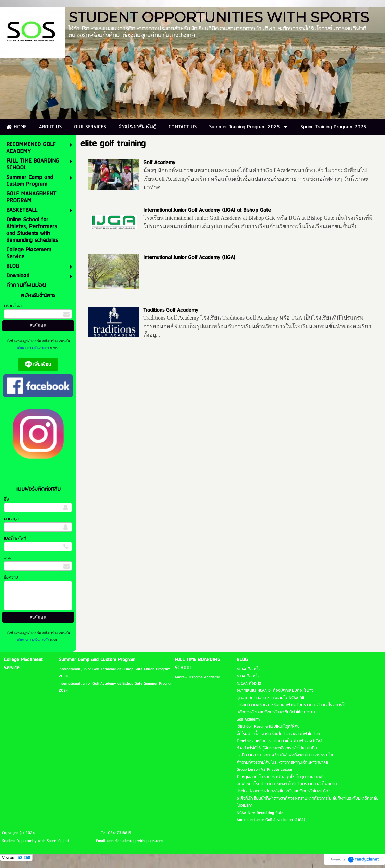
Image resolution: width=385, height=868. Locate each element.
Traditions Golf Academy (171, 310)
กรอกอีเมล (13, 306)
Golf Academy (159, 163)
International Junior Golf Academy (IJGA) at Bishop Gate (207, 210)
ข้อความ (11, 577)
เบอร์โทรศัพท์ (15, 538)
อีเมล (8, 558)
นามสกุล (11, 519)
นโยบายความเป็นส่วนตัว (34, 348)
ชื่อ (7, 499)
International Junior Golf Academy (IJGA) (189, 257)
